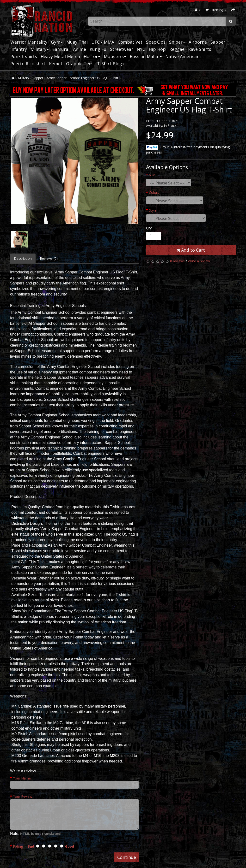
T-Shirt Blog (111, 64)
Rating (18, 846)
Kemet (56, 64)
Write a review (199, 261)
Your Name (22, 778)
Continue (127, 857)
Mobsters (115, 56)
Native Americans (183, 56)
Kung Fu (98, 49)
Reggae (177, 49)
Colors (154, 192)
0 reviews (177, 261)
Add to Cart (191, 250)
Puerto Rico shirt (28, 64)
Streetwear (122, 49)
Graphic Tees (80, 64)
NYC (141, 49)
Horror (92, 56)
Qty (149, 228)
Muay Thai (77, 42)
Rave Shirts (200, 49)
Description (23, 258)
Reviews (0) (49, 258)
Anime (80, 49)
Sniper (177, 42)
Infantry (19, 49)
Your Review (23, 796)
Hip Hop (157, 49)
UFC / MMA (103, 42)
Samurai (61, 49)
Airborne (198, 42)
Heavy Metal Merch (60, 56)
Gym (57, 42)
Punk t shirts (24, 56)
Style (153, 210)
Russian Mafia (146, 56)
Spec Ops (156, 42)
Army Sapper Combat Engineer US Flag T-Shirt (83, 78)
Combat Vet (130, 42)
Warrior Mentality (29, 42)
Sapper (218, 42)
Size (152, 175)
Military (40, 49)
